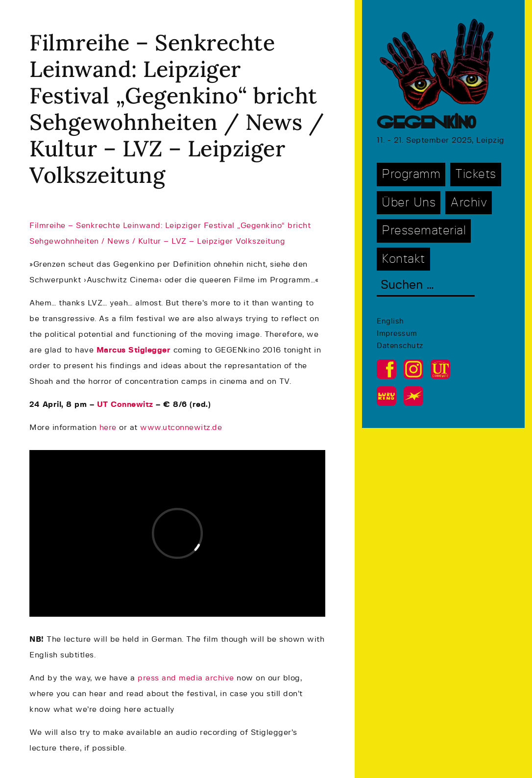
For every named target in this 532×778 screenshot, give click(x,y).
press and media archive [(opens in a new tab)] (186, 678)
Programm (411, 174)
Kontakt (403, 259)
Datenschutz (400, 346)
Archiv (469, 203)
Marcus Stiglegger (134, 350)
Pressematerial (424, 231)
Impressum (397, 334)
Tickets (476, 174)
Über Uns (409, 203)
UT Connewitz (125, 404)
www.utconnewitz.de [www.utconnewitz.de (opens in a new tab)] (181, 427)
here (109, 427)
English (390, 321)
